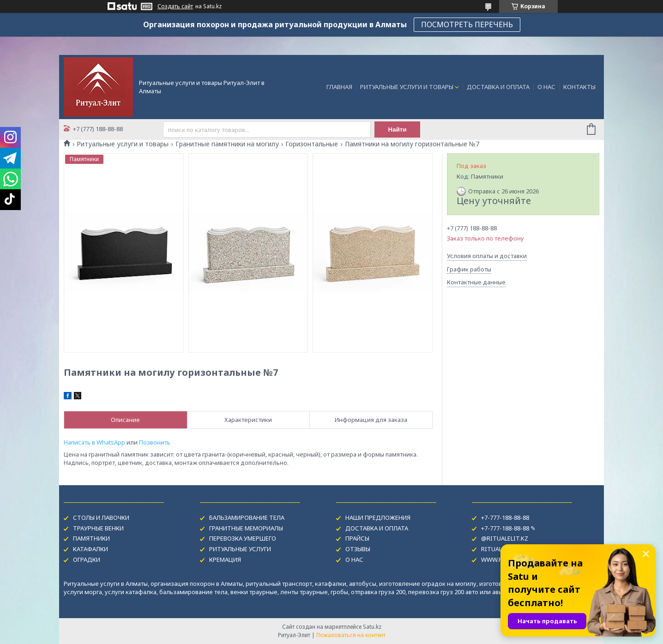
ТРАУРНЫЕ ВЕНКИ (98, 528)
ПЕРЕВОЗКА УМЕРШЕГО (243, 538)
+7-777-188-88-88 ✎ (508, 528)
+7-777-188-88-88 (505, 518)
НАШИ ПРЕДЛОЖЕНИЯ (378, 518)
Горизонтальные (312, 144)
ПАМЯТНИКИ (91, 538)
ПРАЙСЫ (357, 538)
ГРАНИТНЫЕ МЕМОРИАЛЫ (246, 528)
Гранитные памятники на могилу (227, 144)
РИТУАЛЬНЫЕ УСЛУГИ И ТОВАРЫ (407, 87)
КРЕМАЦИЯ (225, 560)
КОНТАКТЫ (579, 87)
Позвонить (155, 442)
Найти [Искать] (398, 129)
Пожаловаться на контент (351, 635)
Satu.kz (372, 627)
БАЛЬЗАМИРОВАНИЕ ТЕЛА (247, 518)
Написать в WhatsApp (94, 442)
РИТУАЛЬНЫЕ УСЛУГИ (240, 549)
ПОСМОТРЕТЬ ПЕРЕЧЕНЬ (467, 24)
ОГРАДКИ (87, 560)
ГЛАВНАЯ (339, 87)
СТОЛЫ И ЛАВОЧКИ (101, 518)
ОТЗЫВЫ (358, 549)
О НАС (546, 87)
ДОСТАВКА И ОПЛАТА (498, 87)
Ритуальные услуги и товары (123, 144)
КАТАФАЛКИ (90, 549)
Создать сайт (175, 6)
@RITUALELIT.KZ (505, 538)
